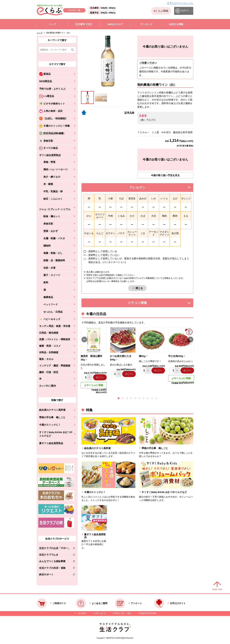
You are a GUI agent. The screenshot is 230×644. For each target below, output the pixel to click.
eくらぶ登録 (161, 11)
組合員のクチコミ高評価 (52, 410)
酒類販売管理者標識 (148, 613)
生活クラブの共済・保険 (55, 569)
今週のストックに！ (50, 425)
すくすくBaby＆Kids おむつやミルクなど (56, 434)
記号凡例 (129, 113)
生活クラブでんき (55, 555)
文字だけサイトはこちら (180, 3)
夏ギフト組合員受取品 (51, 443)
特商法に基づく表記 (123, 613)
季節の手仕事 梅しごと (52, 417)
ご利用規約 (82, 613)
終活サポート (55, 575)
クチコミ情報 (142, 304)
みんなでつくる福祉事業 (55, 562)
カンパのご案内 (48, 386)
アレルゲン (141, 188)
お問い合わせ (100, 613)
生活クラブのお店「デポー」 (55, 549)
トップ (40, 33)
